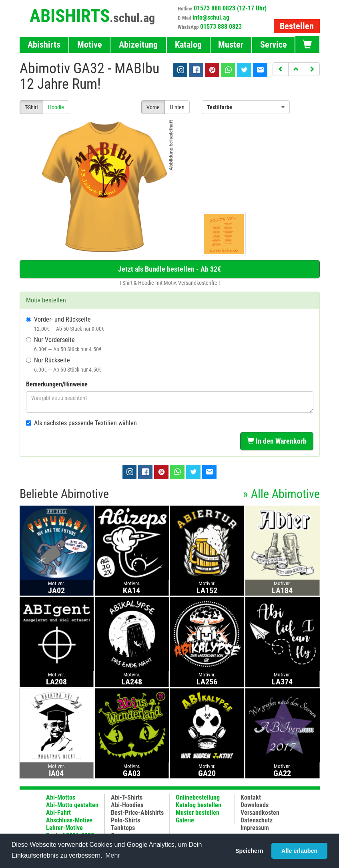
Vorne (153, 107)
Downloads (255, 805)
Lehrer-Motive (64, 828)
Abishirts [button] (44, 45)
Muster (231, 45)
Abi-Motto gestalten (72, 805)
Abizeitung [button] (138, 45)
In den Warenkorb (277, 441)
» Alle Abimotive (281, 494)
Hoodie (56, 107)
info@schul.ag (211, 17)
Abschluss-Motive (69, 820)
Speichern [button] (249, 851)
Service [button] (274, 45)
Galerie (185, 820)
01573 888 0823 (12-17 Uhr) (230, 8)
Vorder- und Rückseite (65, 324)
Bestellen (297, 26)
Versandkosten (260, 813)
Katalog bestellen (199, 805)
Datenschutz (257, 820)
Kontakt (251, 797)
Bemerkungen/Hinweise (57, 384)
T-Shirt (31, 107)
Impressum (255, 828)
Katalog (188, 45)
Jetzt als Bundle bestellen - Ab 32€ (169, 269)
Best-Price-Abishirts (137, 813)
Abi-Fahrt (58, 813)
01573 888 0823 (221, 27)
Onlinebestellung (198, 797)
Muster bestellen (198, 813)
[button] (281, 69)
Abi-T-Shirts (127, 797)
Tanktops (123, 828)
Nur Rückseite (64, 365)
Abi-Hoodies (127, 805)
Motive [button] (90, 45)
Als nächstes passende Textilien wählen (81, 423)
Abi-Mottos (61, 797)
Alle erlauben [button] (299, 851)
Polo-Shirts (125, 820)
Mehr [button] (112, 855)
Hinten (177, 107)
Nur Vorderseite (64, 344)
